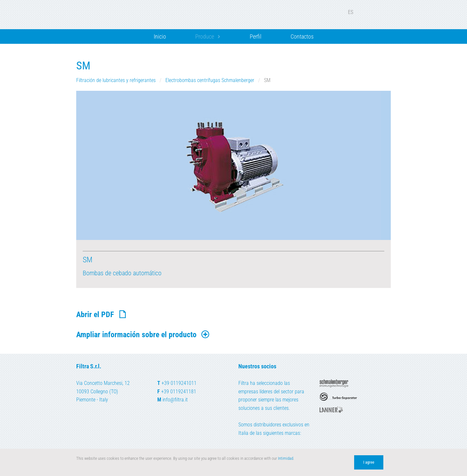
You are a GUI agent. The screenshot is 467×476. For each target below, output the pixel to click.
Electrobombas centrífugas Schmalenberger (210, 80)
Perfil (256, 36)
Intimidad (286, 458)
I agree (369, 462)
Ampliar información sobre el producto (143, 335)
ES (355, 12)
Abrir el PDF (102, 315)
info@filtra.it (175, 400)
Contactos (302, 36)
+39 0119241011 (179, 383)
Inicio (160, 36)
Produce (205, 36)
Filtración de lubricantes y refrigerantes (117, 80)
